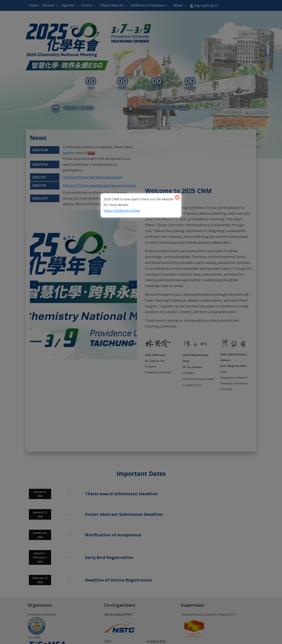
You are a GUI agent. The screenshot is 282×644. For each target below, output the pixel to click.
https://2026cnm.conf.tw (122, 211)
